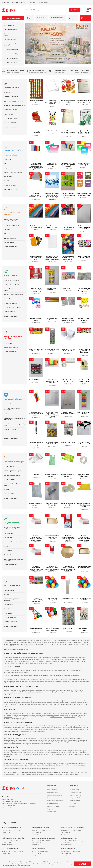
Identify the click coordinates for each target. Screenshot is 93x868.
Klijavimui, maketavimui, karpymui (15, 105)
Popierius (7, 230)
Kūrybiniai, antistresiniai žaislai (13, 295)
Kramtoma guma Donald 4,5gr (36, 132)
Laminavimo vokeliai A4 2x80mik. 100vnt (52, 443)
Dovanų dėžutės (9, 466)
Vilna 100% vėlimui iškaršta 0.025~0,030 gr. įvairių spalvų (68, 258)
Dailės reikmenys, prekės (11, 35)
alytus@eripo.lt (36, 855)
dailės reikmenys (33, 692)
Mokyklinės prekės (12, 30)
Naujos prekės (40, 18)
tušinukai (80, 703)
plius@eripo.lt (65, 834)
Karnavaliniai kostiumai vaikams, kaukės (14, 290)
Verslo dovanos (9, 434)
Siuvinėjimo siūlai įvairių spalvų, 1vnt (68, 227)
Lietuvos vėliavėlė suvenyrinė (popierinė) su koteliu (36, 414)
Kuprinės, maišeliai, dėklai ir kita (14, 172)
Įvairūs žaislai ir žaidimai (12, 285)
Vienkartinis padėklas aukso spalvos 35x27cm (52, 537)
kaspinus (63, 740)
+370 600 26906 (66, 853)
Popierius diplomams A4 (36, 101)
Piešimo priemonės (10, 185)
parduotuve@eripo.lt (8, 845)
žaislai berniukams (57, 717)
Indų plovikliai (8, 538)
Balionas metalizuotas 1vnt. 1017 (84, 599)
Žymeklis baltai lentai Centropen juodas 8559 (36, 444)
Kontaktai (33, 2)
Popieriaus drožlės (10, 494)
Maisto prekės (8, 114)
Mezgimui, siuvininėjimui (12, 225)
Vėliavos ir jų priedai (10, 430)
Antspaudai (8, 93)
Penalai (6, 181)
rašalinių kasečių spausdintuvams (44, 729)
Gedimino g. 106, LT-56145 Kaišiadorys (72, 841)
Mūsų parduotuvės (75, 798)
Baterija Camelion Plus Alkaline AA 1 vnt (36, 350)
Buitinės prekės (9, 533)
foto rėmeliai (71, 765)
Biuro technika (9, 343)
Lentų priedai (8, 414)
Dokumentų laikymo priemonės (14, 101)
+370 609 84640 (7, 832)
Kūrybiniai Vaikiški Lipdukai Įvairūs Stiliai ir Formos (84, 290)
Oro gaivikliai (8, 551)
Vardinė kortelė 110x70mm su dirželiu (84, 443)
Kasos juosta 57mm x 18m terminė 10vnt (68, 350)
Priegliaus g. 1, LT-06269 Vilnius (41, 830)
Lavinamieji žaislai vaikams (12, 307)
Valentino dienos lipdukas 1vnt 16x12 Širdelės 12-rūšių (36, 290)
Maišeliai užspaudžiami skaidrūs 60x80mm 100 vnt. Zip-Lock (36, 568)
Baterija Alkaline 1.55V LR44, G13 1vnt (52, 350)
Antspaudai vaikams (10, 155)
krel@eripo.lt (35, 845)
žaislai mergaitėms (70, 717)
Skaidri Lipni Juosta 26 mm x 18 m (68, 504)
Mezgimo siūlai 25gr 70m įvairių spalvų (84, 257)
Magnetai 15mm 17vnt (68, 443)
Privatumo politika (75, 801)
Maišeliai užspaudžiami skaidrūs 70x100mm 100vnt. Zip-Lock (84, 538)
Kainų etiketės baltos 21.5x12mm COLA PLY (84, 381)
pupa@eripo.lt (36, 834)
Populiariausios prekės (57, 18)
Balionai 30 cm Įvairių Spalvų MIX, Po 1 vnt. (52, 629)
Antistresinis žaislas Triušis (36, 320)
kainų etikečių (29, 729)
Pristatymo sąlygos (75, 792)
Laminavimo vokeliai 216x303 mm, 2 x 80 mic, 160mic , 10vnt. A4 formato (52, 414)
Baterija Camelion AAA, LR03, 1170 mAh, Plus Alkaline (84, 351)
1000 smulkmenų (12, 63)
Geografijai (8, 159)
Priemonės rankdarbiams (12, 234)
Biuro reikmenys (11, 25)
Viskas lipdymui (9, 243)
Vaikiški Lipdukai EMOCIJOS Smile (52, 289)
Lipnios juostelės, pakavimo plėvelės (12, 485)
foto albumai (63, 765)
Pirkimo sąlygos (74, 790)
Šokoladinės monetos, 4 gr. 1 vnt (68, 101)
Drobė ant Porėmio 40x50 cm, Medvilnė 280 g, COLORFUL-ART (52, 258)
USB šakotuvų (8, 729)
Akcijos (29, 18)
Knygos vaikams (9, 168)
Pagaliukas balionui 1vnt (68, 599)
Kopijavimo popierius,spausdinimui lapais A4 (52, 102)
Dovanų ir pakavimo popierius (13, 471)
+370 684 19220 (36, 843)
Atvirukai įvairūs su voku (84, 629)
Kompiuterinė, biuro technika (11, 45)
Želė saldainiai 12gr (52, 131)
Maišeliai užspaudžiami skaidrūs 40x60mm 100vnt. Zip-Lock (36, 538)
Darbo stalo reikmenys (11, 97)
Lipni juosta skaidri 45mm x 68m (52, 504)
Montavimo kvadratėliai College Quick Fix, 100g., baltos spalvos (52, 568)
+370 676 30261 (66, 832)
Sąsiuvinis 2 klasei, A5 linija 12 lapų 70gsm (84, 194)
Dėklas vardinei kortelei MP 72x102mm (68, 413)
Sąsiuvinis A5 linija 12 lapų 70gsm (84, 164)
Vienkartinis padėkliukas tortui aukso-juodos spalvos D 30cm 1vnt (68, 568)
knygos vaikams (36, 703)
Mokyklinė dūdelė (52, 319)
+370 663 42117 (6, 853)
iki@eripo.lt (5, 834)
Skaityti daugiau (26, 866)
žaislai (41, 692)
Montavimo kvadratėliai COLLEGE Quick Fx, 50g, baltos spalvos (68, 538)
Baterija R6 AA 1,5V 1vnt (36, 380)
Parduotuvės (5, 2)
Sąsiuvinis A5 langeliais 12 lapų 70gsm (52, 165)
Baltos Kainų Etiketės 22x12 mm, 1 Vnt (68, 381)
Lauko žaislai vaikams (11, 303)
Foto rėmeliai (8, 613)
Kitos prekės (8, 546)
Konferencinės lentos (11, 404)
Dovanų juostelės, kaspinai (12, 475)
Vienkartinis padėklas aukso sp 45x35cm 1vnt (84, 568)
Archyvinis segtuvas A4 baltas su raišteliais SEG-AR (68, 132)
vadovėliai (14, 705)
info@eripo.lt (12, 807)
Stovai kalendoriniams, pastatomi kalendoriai (14, 419)
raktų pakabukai (80, 765)
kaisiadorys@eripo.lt (67, 845)
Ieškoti (76, 10)
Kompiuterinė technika (11, 348)
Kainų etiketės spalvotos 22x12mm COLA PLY (52, 381)
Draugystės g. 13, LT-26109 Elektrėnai (12, 851)
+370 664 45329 (36, 853)
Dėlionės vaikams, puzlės (12, 280)
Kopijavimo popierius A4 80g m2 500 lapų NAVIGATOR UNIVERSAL (84, 132)
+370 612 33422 (66, 843)
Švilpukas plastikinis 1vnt (36, 629)
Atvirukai (7, 595)
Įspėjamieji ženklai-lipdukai (12, 542)
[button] (13, 18)
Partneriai (15, 2)
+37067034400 (10, 805)
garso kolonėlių (18, 729)
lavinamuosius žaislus (46, 715)
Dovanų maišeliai (9, 480)
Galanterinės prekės (10, 618)
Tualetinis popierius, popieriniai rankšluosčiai (14, 560)
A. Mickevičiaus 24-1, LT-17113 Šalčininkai (13, 841)
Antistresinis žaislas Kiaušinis (84, 320)
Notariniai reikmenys (10, 118)
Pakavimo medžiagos (13, 54)
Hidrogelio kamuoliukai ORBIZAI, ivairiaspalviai (36, 600)
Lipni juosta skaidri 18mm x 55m (84, 475)
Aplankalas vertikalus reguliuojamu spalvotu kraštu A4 (68, 165)
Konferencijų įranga (13, 50)
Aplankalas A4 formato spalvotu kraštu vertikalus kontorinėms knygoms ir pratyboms (36, 166)
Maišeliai (7, 489)
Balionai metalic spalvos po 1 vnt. (52, 599)
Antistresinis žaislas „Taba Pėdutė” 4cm (68, 320)
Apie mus (24, 2)
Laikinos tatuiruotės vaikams (13, 299)
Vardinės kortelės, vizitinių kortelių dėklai (14, 425)
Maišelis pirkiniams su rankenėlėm (52, 475)
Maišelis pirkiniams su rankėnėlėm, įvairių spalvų (84, 505)
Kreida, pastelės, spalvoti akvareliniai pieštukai (12, 220)
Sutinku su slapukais (82, 864)
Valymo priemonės (12, 58)
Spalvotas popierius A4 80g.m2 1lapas (36, 227)
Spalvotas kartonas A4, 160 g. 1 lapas (52, 227)
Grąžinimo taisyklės (75, 795)
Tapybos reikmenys (10, 238)
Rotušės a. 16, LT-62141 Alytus (40, 851)
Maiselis (36, 475)
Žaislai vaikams (11, 40)
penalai (85, 703)
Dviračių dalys (8, 605)
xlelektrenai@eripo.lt (8, 855)
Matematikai (8, 177)
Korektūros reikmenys (11, 110)
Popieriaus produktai (10, 123)
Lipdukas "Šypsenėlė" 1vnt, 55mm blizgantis (68, 194)
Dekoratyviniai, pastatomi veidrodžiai (12, 600)
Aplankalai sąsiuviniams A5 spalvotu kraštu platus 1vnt (36, 196)
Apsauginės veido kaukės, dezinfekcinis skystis (12, 528)
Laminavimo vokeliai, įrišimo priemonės (13, 409)
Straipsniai (73, 18)
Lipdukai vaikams (9, 312)
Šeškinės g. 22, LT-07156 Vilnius (11, 830)
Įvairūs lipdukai (68, 288)
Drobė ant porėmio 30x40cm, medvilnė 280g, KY (84, 227)
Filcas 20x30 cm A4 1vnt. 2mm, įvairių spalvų (36, 258)
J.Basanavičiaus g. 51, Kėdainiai (71, 851)
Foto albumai (8, 609)
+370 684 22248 (6, 843)
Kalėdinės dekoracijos (11, 622)
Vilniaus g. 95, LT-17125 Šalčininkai (41, 841)
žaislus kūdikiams (74, 715)
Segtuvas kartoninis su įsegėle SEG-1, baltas (84, 101)
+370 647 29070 (43, 2)
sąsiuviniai (7, 705)
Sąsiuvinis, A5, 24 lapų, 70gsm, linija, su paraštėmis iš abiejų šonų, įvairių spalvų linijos (52, 197)
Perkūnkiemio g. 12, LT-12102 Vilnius (71, 830)
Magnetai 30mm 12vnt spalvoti (84, 413)
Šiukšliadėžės (8, 555)
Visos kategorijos (12, 127)
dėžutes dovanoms (36, 740)
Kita (5, 164)
